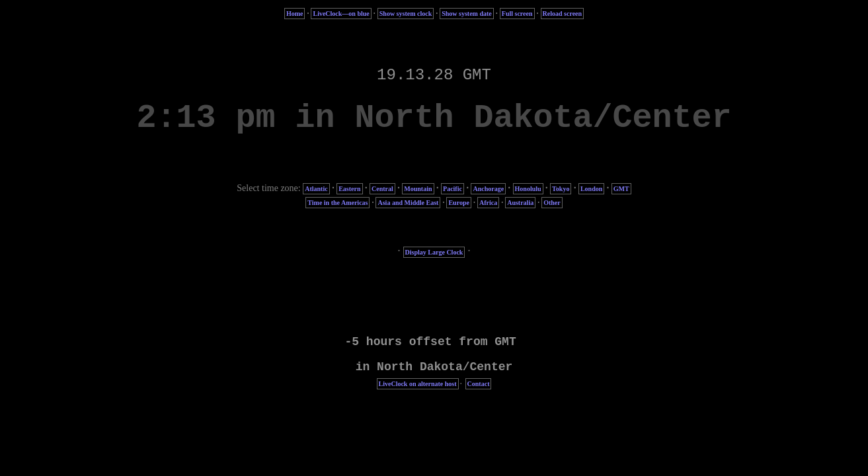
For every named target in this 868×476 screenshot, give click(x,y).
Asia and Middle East (408, 203)
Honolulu (528, 189)
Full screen (517, 14)
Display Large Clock (434, 252)
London (591, 189)
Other (552, 203)
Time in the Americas (337, 203)
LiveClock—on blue (341, 14)
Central (382, 189)
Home (295, 14)
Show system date (467, 14)
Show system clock (406, 14)
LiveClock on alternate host (418, 384)
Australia (520, 203)
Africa (488, 203)
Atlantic (316, 189)
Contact (479, 384)
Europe (459, 203)
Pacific (453, 189)
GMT (621, 189)
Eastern (349, 189)
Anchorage (488, 189)
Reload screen (563, 14)
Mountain (418, 189)
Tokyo (561, 189)
